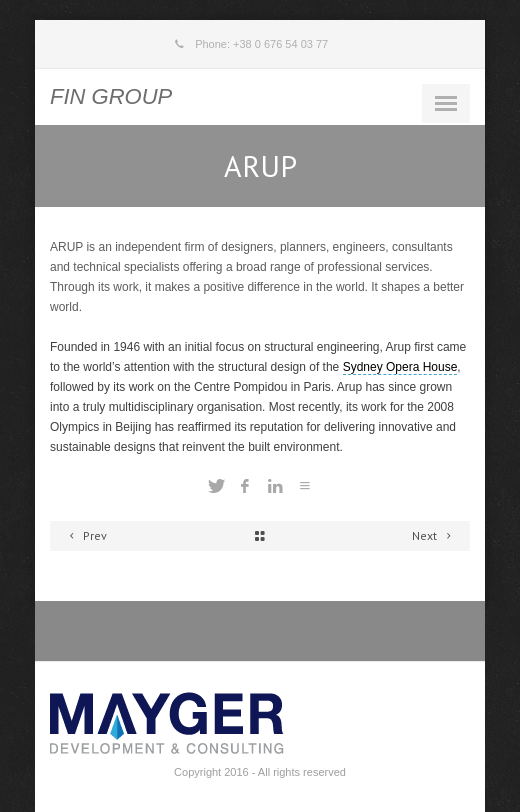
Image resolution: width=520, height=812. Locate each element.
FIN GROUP (111, 96)
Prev (85, 535)
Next (434, 535)
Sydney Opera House (400, 367)
